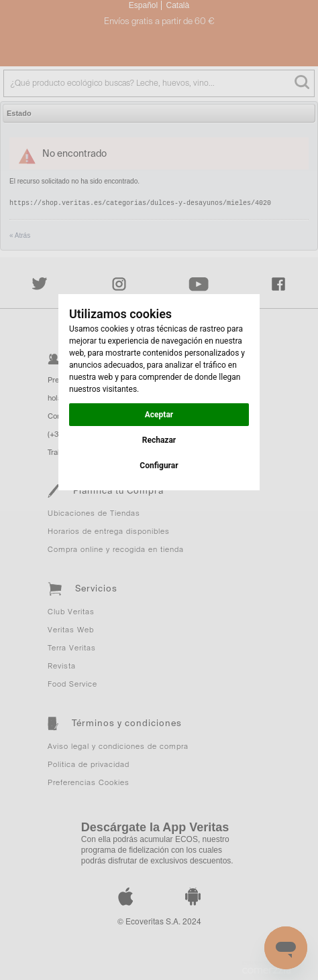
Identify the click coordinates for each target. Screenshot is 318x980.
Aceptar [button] (159, 415)
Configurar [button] (159, 466)
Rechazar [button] (159, 440)
